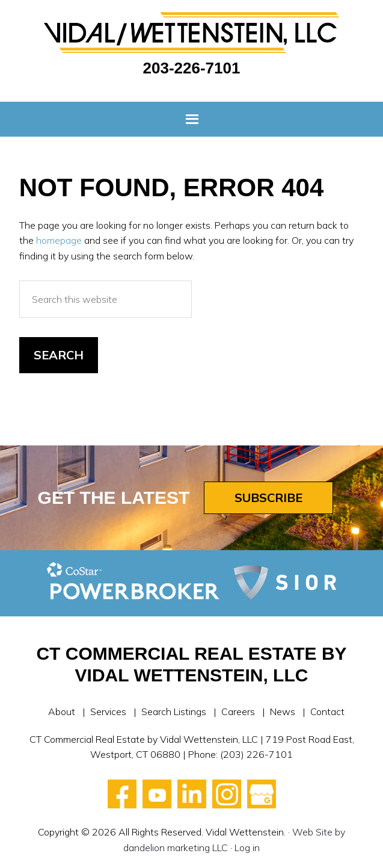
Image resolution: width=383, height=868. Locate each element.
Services (108, 711)
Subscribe (268, 498)
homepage (59, 240)
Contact (327, 711)
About (62, 711)
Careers (238, 711)
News (283, 711)
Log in (247, 848)
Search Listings (174, 711)
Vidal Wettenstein (192, 33)
